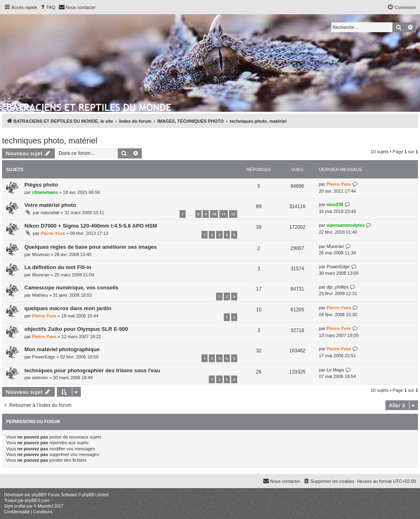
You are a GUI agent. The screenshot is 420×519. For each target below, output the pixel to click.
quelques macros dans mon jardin (68, 308)
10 (214, 214)
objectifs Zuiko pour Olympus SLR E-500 (76, 329)
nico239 (335, 204)
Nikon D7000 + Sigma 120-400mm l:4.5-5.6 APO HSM (91, 226)
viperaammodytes (346, 225)
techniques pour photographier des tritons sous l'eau (92, 370)
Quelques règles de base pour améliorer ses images (91, 247)
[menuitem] (48, 7)
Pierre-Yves (339, 184)
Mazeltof (45, 506)
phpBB (38, 495)
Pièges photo (41, 185)
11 (223, 214)
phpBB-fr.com (37, 501)
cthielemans (45, 192)
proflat (20, 506)
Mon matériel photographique (62, 349)
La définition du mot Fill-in (58, 267)
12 (233, 214)
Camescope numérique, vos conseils (71, 288)
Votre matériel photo (50, 205)
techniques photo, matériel (50, 141)
